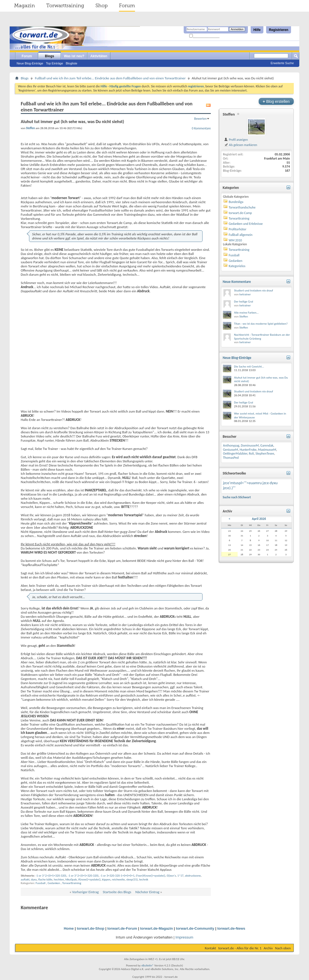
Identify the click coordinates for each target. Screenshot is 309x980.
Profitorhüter (238, 229)
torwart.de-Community (195, 928)
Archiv (268, 948)
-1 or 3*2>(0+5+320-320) (51, 876)
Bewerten (200, 119)
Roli (251, 453)
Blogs (49, 56)
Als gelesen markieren (241, 145)
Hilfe (257, 30)
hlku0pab (71, 879)
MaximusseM (267, 450)
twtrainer (245, 294)
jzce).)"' (229, 488)
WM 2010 (235, 240)
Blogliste (72, 63)
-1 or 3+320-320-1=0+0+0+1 (117, 876)
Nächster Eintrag (147, 892)
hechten (59, 879)
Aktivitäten (99, 56)
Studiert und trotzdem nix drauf (254, 290)
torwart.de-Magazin (157, 928)
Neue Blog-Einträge (30, 63)
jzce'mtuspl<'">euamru (242, 483)
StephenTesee (265, 453)
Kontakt (210, 948)
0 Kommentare (201, 128)
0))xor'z (171, 876)
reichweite (118, 879)
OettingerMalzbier (235, 453)
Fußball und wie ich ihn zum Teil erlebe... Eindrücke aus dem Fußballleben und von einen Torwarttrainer (110, 78)
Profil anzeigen (236, 140)
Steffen (229, 114)
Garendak (267, 445)
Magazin (24, 6)
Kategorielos (237, 266)
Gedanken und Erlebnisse (246, 224)
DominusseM (250, 445)
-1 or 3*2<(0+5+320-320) (83, 876)
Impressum (184, 937)
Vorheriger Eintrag (85, 892)
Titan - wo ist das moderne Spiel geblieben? (261, 324)
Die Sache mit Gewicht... (249, 367)
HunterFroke (248, 450)
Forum (127, 6)
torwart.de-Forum (122, 928)
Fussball (41, 883)
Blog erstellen (276, 101)
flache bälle (45, 879)
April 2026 (259, 519)
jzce (266, 483)
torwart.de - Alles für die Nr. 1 (240, 948)
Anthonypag (231, 445)
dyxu (34, 879)
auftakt (25, 879)
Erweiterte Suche (282, 63)
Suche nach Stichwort (237, 497)
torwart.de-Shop (90, 928)
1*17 (180, 876)
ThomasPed (231, 458)
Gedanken (54, 883)
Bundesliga (236, 202)
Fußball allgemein (241, 235)
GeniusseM (231, 450)
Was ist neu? (74, 56)
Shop (102, 6)
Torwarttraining (65, 6)
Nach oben (283, 948)
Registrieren (279, 30)
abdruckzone (193, 876)
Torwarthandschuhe (242, 207)
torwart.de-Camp (240, 213)
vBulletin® (148, 965)
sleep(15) (132, 879)
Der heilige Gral (244, 302)
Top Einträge (54, 63)
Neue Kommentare (237, 282)
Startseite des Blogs (117, 892)
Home (69, 928)
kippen (106, 879)
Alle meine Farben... (246, 313)
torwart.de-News (231, 928)
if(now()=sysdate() (89, 879)
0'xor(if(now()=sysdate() (150, 876)
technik (144, 879)
